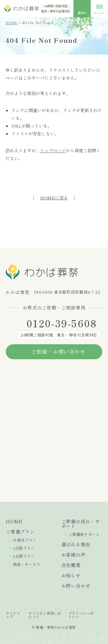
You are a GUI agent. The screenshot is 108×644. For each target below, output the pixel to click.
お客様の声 (73, 555)
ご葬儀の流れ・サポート (81, 524)
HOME (11, 23)
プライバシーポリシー (81, 615)
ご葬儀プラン (20, 532)
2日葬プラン (24, 556)
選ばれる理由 (76, 544)
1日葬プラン (24, 548)
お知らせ (71, 575)
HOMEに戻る (54, 198)
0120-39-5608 (62, 323)
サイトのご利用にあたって (45, 615)
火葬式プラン (25, 540)
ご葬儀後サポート (84, 534)
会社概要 (71, 565)
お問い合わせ (76, 586)
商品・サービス (27, 564)
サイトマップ (13, 615)
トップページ (53, 150)
